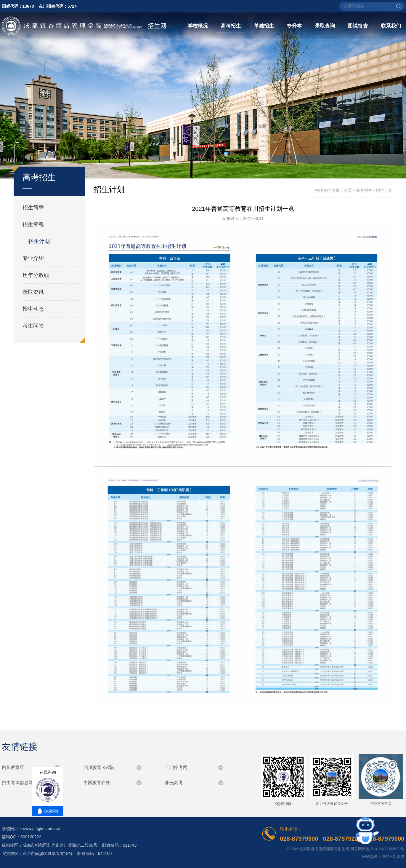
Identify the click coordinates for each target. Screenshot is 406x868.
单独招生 (264, 26)
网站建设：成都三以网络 (383, 857)
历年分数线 (36, 275)
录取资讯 (33, 292)
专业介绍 (33, 258)
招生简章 (33, 208)
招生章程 (33, 224)
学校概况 (198, 26)
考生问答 (33, 326)
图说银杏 (358, 26)
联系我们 (391, 26)
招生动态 (33, 309)
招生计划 (39, 241)
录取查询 (325, 26)
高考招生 (231, 26)
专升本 (294, 26)
